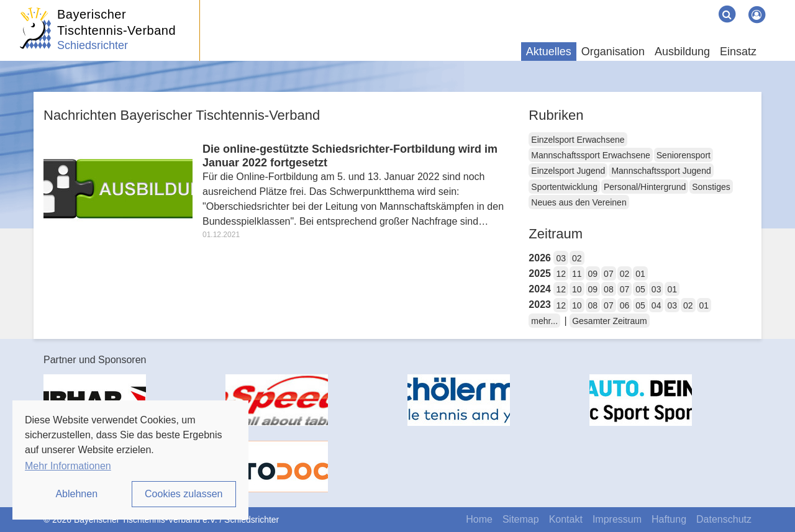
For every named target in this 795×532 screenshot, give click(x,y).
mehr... (544, 321)
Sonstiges (711, 187)
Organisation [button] (613, 52)
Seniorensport (684, 155)
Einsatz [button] (738, 52)
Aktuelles (549, 52)
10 (577, 289)
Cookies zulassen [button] (184, 494)
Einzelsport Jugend (568, 171)
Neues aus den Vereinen (579, 202)
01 (640, 274)
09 (593, 274)
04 (656, 305)
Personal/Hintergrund (645, 187)
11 (577, 274)
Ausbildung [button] (682, 52)
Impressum (617, 519)
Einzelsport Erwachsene (578, 140)
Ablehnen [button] (76, 494)
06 (625, 305)
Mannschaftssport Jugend (661, 171)
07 (609, 274)
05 (640, 289)
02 (577, 258)
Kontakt (566, 519)
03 (561, 258)
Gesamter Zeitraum (610, 321)
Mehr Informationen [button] (68, 466)
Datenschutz (724, 519)
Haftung (669, 519)
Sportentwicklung (564, 187)
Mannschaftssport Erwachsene (590, 155)
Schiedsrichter (93, 45)
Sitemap (521, 519)
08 (609, 289)
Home (479, 519)
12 (561, 274)
